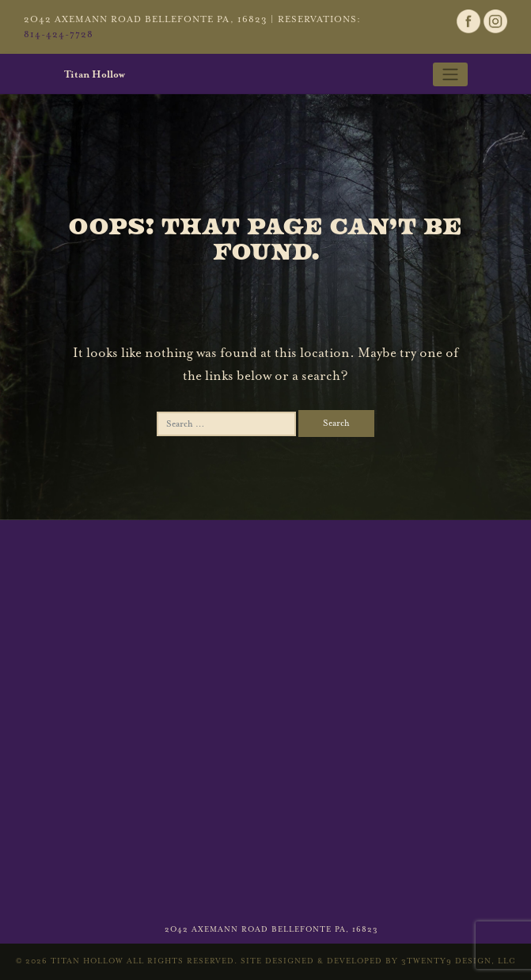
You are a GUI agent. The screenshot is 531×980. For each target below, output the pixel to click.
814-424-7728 (59, 34)
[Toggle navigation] (450, 74)
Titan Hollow (95, 75)
